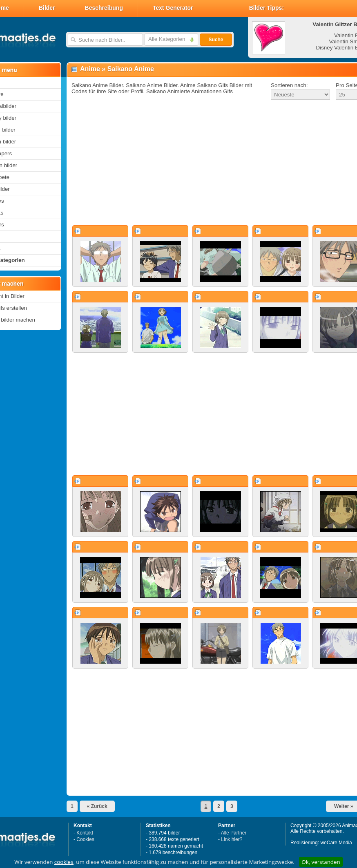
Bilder (47, 8)
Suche (216, 40)
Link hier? (232, 839)
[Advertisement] (204, 163)
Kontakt (85, 833)
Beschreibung (104, 8)
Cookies (85, 839)
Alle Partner (234, 833)
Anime (90, 69)
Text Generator (173, 8)
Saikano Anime (131, 69)
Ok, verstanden (321, 862)
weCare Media (336, 843)
